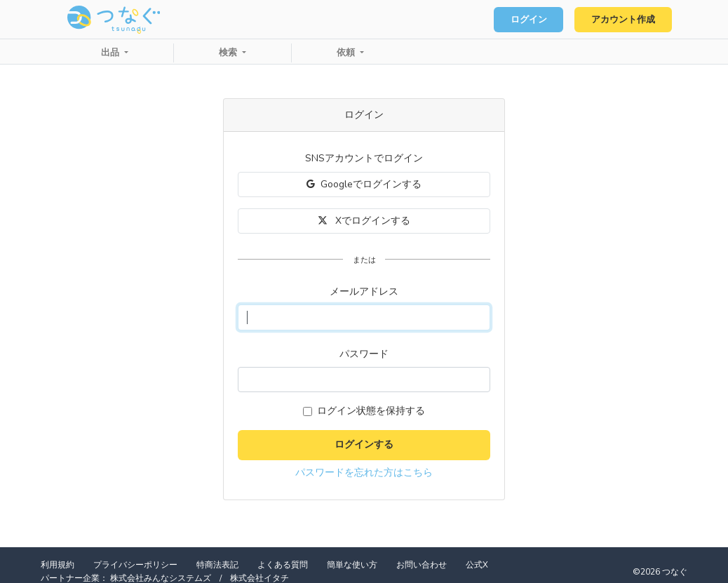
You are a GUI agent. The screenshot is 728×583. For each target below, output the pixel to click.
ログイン (529, 20)
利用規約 (58, 565)
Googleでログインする (364, 184)
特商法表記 (217, 565)
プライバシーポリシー (135, 565)
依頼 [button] (347, 53)
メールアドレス (364, 291)
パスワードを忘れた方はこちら (364, 473)
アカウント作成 (623, 20)
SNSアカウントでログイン (364, 158)
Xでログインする (364, 221)
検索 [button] (229, 53)
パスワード (364, 354)
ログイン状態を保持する (371, 411)
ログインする (364, 444)
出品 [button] (112, 53)
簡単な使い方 (352, 565)
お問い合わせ (422, 565)
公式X (477, 565)
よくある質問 (283, 565)
